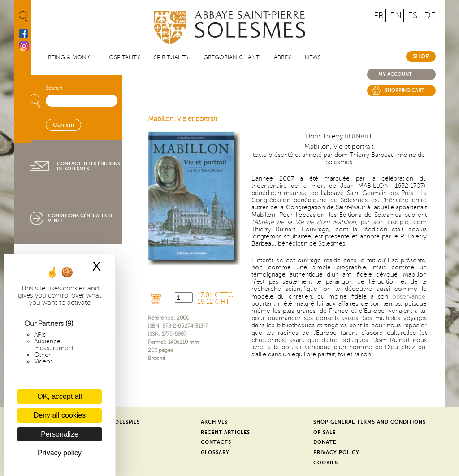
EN (396, 15)
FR (379, 15)
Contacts (216, 442)
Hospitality (122, 57)
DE (430, 15)
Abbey (282, 57)
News (313, 57)
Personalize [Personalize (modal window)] (60, 434)
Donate (325, 442)
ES (413, 15)
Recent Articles (225, 432)
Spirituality (171, 57)
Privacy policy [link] (60, 453)
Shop (421, 56)
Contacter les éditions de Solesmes (89, 166)
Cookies (326, 463)
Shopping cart (405, 90)
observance (409, 296)
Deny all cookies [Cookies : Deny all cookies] (60, 415)
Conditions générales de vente (81, 218)
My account (395, 74)
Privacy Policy (336, 452)
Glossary (215, 452)
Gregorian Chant (232, 57)
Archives (214, 422)
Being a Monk (69, 57)
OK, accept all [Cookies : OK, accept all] (60, 396)
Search (54, 88)
